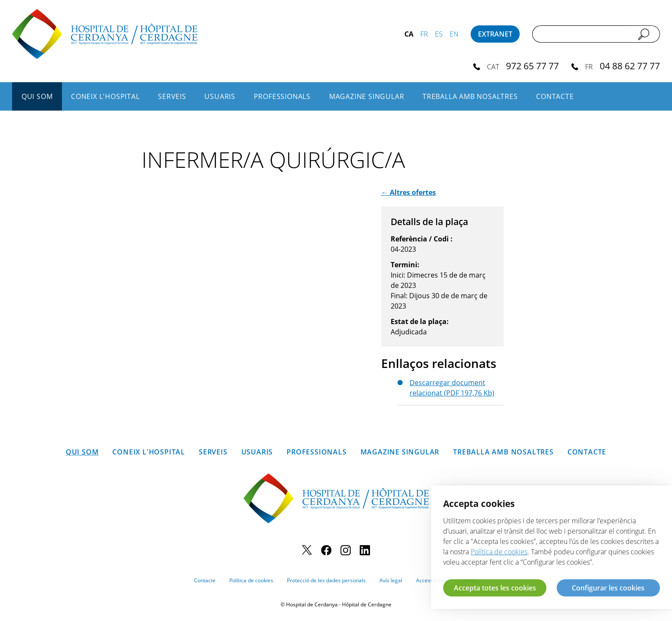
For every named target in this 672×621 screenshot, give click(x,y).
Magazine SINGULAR (367, 96)
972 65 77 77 (532, 66)
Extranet (495, 34)
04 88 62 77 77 (630, 66)
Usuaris (220, 96)
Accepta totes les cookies (495, 588)
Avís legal (391, 580)
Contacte (555, 96)
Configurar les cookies (608, 588)
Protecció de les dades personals (326, 580)
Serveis (172, 96)
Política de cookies (251, 580)
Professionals (282, 96)
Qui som (37, 96)
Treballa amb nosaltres (470, 96)
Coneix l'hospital (105, 96)
